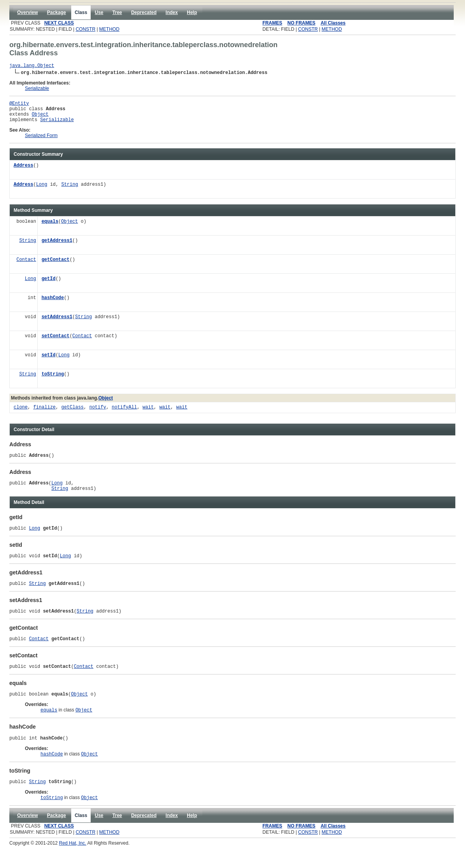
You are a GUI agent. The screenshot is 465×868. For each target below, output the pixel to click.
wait (148, 413)
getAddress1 (57, 247)
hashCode (53, 304)
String (69, 191)
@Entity (19, 105)
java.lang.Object (32, 66)
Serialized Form (41, 141)
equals (50, 228)
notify (97, 413)
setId (49, 361)
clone (21, 413)
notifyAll (124, 413)
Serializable (37, 90)
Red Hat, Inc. (73, 865)
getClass (72, 413)
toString (53, 380)
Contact (26, 266)
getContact (56, 266)
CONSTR (85, 29)
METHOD (109, 29)
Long (42, 191)
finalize (44, 413)
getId (49, 285)
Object (40, 119)
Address (23, 172)
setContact (56, 342)
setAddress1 (57, 323)
